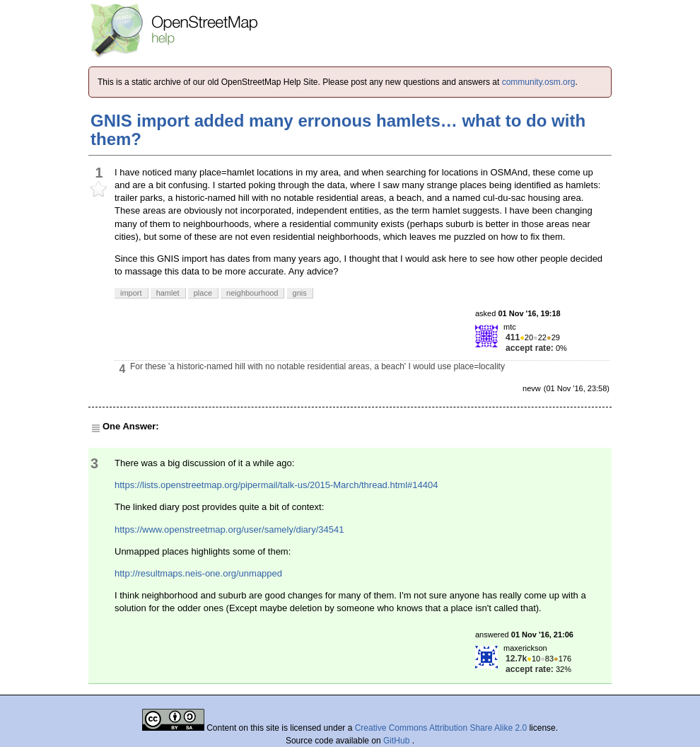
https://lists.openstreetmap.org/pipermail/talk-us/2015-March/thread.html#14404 (276, 485)
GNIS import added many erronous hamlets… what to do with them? (338, 130)
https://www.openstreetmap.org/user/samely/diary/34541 (229, 529)
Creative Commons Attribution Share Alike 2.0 (441, 728)
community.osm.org (539, 82)
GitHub (398, 741)
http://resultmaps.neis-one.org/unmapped (198, 573)
